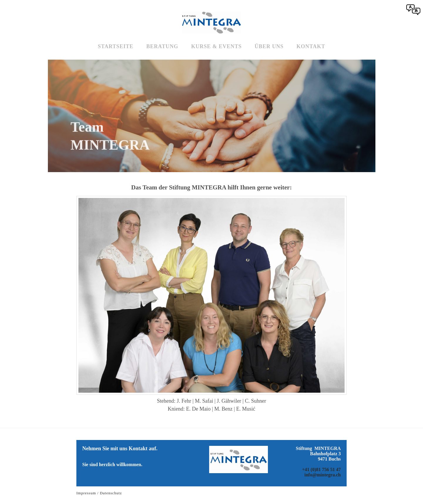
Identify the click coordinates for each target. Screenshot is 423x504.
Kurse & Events (216, 46)
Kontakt (311, 46)
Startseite (116, 46)
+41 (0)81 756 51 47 (321, 469)
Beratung (162, 46)
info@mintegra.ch (323, 475)
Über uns (269, 46)
